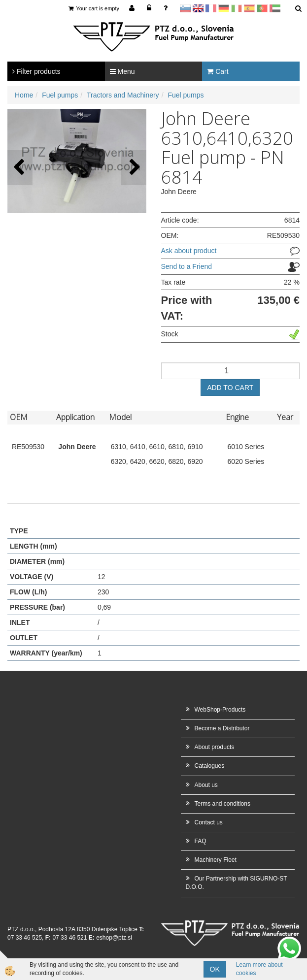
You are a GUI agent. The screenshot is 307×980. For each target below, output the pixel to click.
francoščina (211, 8)
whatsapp (289, 942)
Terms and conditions (222, 804)
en (198, 8)
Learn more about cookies (259, 969)
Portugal (262, 8)
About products (215, 747)
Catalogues (210, 766)
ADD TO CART (230, 388)
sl (185, 8)
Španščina (249, 8)
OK (215, 969)
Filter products (36, 71)
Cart (218, 71)
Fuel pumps (60, 95)
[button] (134, 168)
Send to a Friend (187, 266)
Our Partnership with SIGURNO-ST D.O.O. (237, 883)
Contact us (209, 822)
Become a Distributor (222, 728)
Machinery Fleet (216, 860)
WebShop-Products (220, 710)
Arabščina (275, 8)
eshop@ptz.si (114, 938)
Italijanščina (237, 8)
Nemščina (224, 8)
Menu (122, 71)
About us (206, 785)
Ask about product (189, 251)
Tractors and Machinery (123, 95)
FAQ (201, 841)
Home (24, 95)
